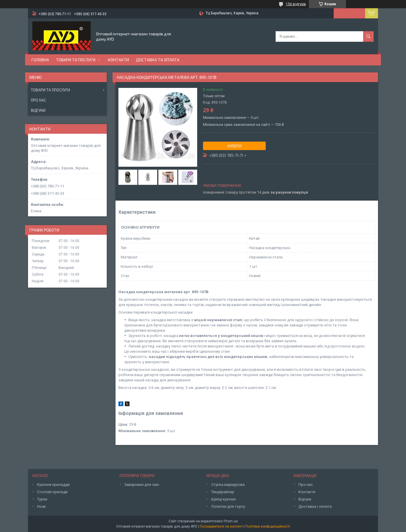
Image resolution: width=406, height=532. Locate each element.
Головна (40, 60)
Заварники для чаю (142, 485)
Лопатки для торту (228, 506)
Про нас (38, 100)
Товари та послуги (76, 60)
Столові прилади (52, 492)
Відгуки (38, 110)
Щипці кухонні (223, 499)
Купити (235, 146)
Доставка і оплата (315, 506)
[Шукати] (368, 36)
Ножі (41, 506)
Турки (42, 499)
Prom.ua (231, 521)
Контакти (118, 60)
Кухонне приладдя (53, 485)
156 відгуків (296, 4)
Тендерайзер (223, 492)
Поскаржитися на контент (221, 526)
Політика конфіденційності (268, 526)
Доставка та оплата (158, 60)
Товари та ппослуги (50, 90)
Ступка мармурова (228, 485)
